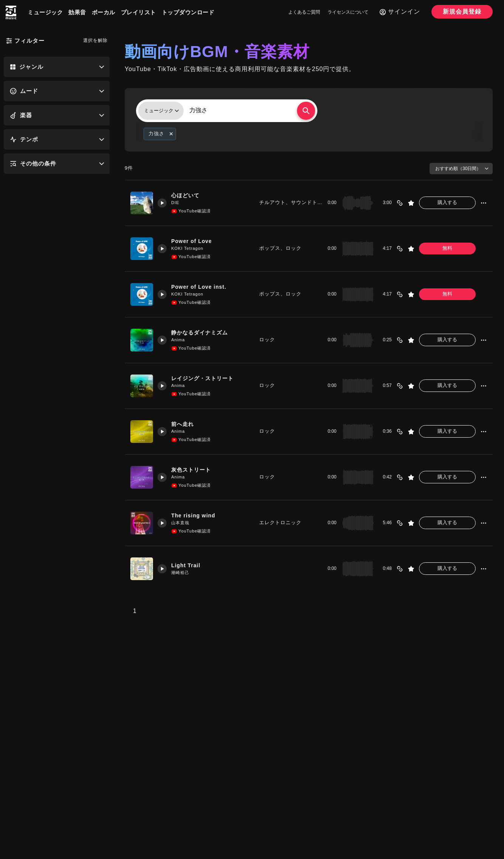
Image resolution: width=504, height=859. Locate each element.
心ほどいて (189, 195)
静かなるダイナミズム (204, 332)
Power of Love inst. (203, 287)
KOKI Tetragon (189, 249)
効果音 (77, 12)
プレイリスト (138, 12)
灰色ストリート (195, 470)
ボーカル (104, 12)
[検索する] (306, 111)
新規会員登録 (462, 12)
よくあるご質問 (304, 12)
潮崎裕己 (182, 573)
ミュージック (45, 12)
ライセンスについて (348, 12)
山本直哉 (182, 523)
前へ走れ (186, 424)
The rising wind (197, 515)
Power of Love (195, 241)
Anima (180, 340)
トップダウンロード (188, 12)
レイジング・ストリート (207, 378)
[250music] (11, 12)
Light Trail (189, 565)
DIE (177, 203)
